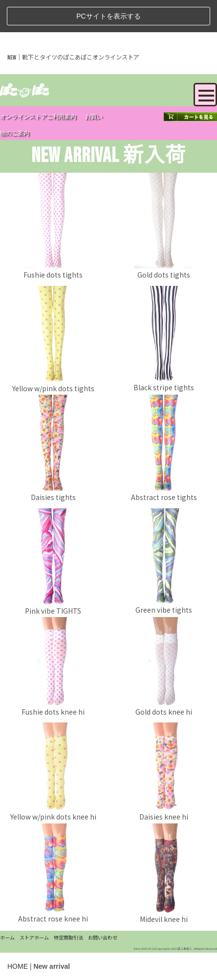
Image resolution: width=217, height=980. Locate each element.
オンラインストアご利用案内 (38, 117)
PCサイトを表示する (108, 16)
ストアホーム (34, 937)
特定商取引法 (68, 937)
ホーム (7, 937)
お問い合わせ (103, 937)
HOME (18, 966)
